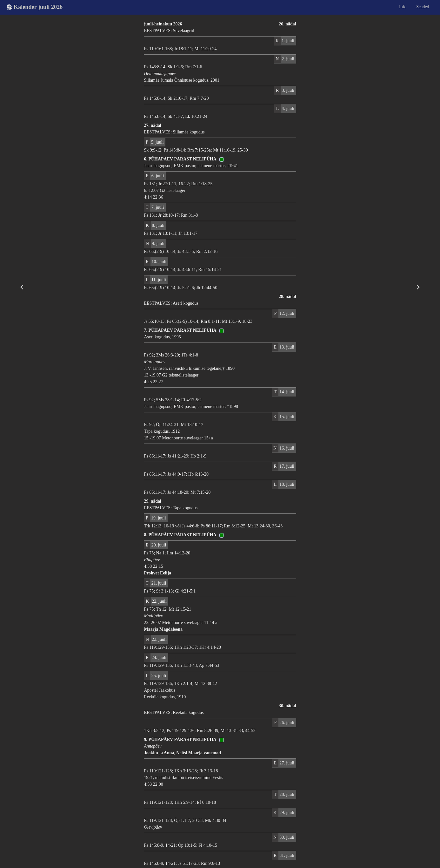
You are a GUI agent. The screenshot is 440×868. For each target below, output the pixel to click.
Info (403, 7)
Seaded (423, 7)
